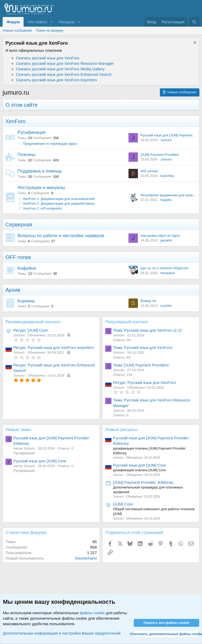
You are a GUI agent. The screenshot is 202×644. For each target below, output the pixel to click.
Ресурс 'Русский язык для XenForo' (145, 383)
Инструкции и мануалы (41, 188)
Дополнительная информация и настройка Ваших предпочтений (62, 633)
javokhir (166, 240)
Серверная (19, 225)
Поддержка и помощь (40, 171)
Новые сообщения (17, 30)
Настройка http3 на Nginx (160, 236)
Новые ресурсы (121, 430)
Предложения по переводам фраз (47, 144)
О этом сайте (22, 105)
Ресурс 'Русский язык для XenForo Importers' (54, 347)
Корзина (26, 301)
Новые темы (18, 430)
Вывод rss (148, 301)
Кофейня (27, 268)
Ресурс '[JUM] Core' (31, 330)
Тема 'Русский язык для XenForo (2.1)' (148, 330)
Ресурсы (67, 22)
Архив (13, 290)
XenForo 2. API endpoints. (43, 208)
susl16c (166, 306)
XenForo (16, 121)
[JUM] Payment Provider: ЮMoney (143, 482)
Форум (13, 22)
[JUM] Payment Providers (160, 155)
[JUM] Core (123, 504)
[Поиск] (194, 22)
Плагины (27, 155)
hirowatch (168, 273)
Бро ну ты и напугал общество (164, 268)
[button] (52, 22)
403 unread (149, 171)
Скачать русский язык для (48, 58)
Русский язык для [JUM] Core (40, 461)
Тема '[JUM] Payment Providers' (141, 365)
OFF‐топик (18, 257)
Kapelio (166, 200)
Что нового (37, 22)
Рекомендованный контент (33, 322)
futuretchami (86, 558)
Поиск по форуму (50, 30)
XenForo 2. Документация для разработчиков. (59, 203)
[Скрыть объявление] (194, 43)
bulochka (167, 176)
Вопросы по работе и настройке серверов (61, 236)
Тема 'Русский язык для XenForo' (143, 347)
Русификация (32, 132)
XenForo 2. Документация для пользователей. (59, 199)
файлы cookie (92, 613)
